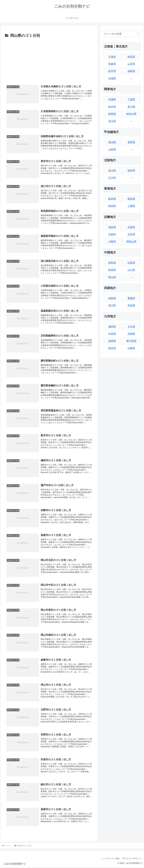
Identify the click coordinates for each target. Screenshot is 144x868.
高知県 (131, 305)
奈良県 (131, 234)
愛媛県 (131, 298)
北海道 (112, 57)
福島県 (131, 71)
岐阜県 (112, 199)
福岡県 (112, 327)
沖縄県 (131, 348)
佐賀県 (112, 334)
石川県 (112, 178)
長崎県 (112, 341)
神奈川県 (131, 114)
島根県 (112, 270)
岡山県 (112, 277)
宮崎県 (131, 334)
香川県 (112, 305)
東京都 (131, 107)
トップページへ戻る (110, 859)
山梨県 (112, 149)
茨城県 (112, 99)
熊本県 (112, 348)
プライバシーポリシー (131, 859)
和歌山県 (131, 242)
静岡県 (112, 206)
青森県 (112, 64)
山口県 (131, 270)
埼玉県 (112, 121)
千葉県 (131, 99)
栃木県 (112, 107)
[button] (138, 34)
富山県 (112, 170)
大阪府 (112, 242)
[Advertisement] (49, 60)
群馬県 (112, 114)
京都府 (112, 234)
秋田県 (131, 57)
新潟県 (112, 142)
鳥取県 (112, 263)
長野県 (131, 142)
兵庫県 (131, 227)
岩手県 (112, 71)
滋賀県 (112, 227)
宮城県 (112, 78)
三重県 (131, 206)
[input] (122, 34)
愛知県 (131, 199)
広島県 (131, 263)
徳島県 (112, 298)
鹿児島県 (131, 341)
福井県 (131, 170)
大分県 (131, 327)
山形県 (131, 64)
